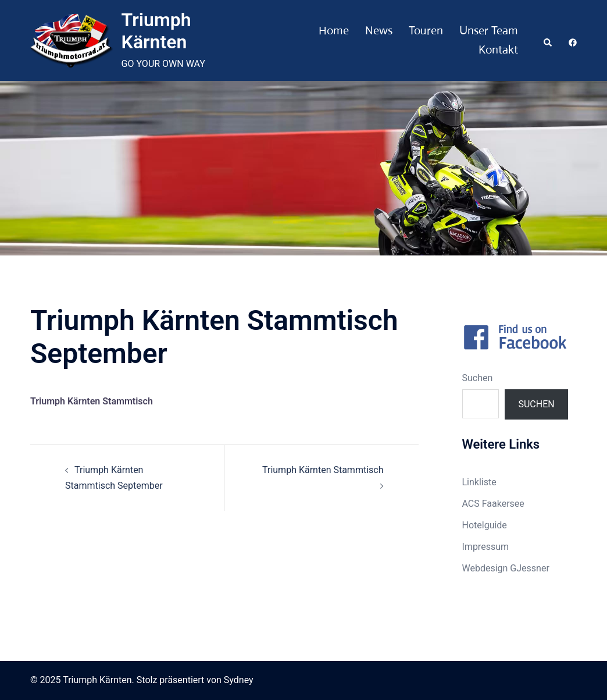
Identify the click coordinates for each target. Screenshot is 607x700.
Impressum (486, 547)
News (379, 31)
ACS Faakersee (493, 504)
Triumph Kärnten (156, 31)
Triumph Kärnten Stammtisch (323, 470)
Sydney (239, 680)
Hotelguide (485, 525)
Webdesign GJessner (506, 568)
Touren (426, 31)
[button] (548, 40)
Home (334, 31)
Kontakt (498, 50)
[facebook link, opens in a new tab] (572, 40)
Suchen (478, 378)
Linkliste (479, 482)
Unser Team (489, 31)
